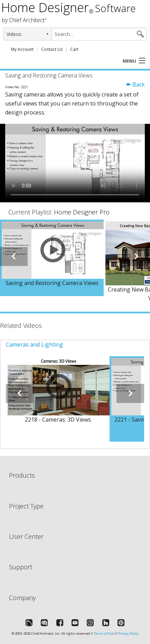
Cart (74, 49)
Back (135, 84)
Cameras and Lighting (34, 344)
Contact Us (52, 49)
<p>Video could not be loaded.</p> (75, 163)
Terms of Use (104, 633)
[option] (52, 258)
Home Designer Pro (82, 212)
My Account (22, 49)
